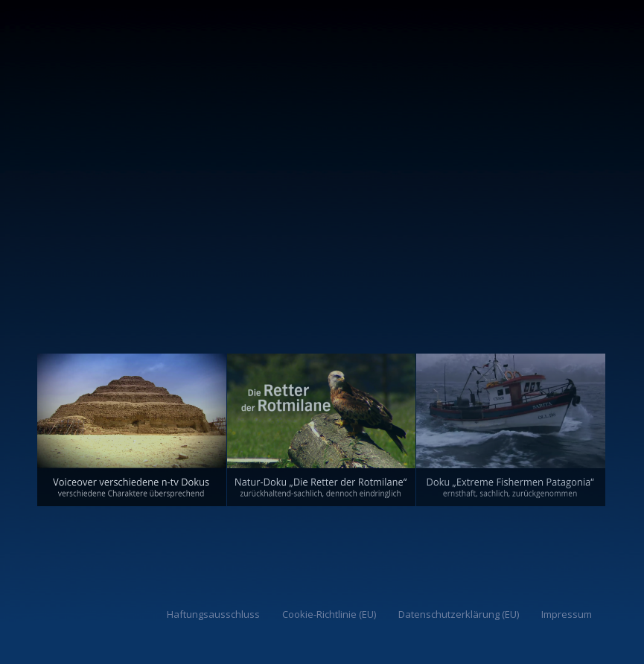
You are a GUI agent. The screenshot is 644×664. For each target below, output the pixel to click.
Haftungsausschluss (213, 614)
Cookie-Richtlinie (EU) (329, 614)
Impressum (567, 614)
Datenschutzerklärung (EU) (459, 614)
